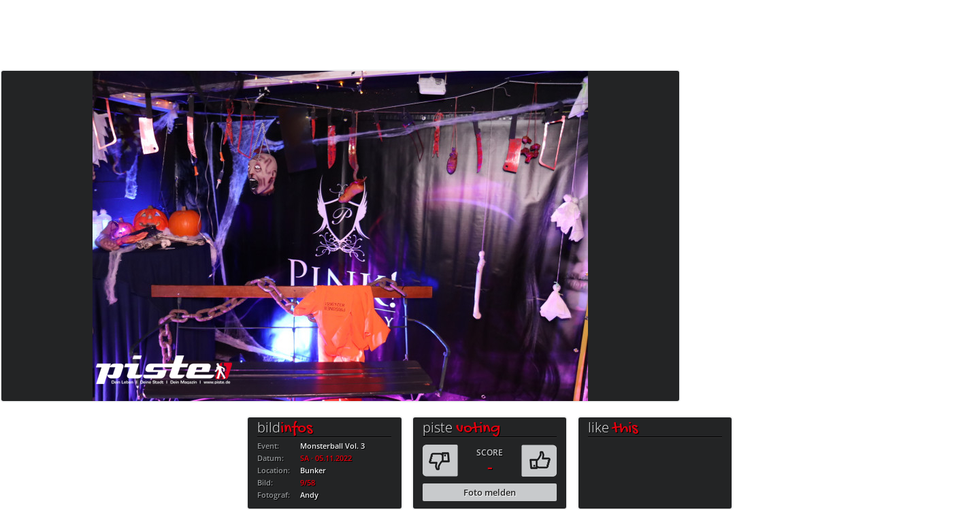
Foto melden (490, 492)
